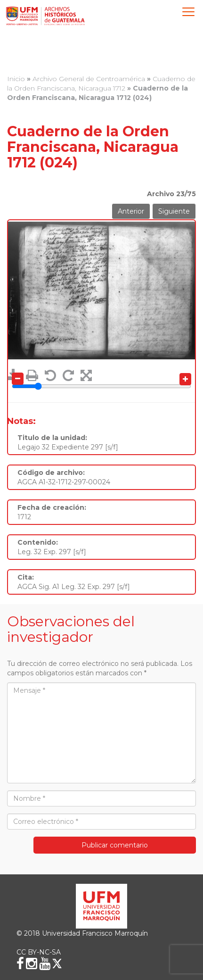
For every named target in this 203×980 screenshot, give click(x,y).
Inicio (16, 79)
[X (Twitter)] (57, 963)
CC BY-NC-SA (39, 952)
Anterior (131, 211)
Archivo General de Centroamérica (89, 79)
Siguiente (174, 211)
